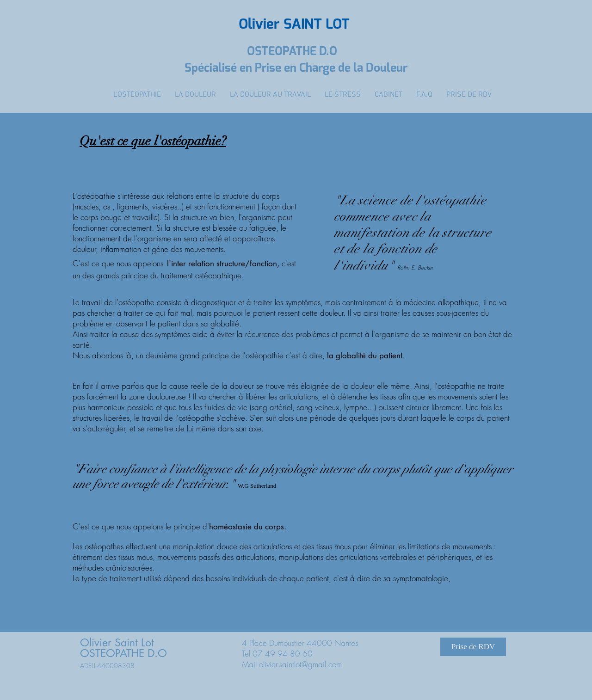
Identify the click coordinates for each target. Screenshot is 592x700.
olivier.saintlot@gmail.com (300, 664)
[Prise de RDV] (473, 647)
